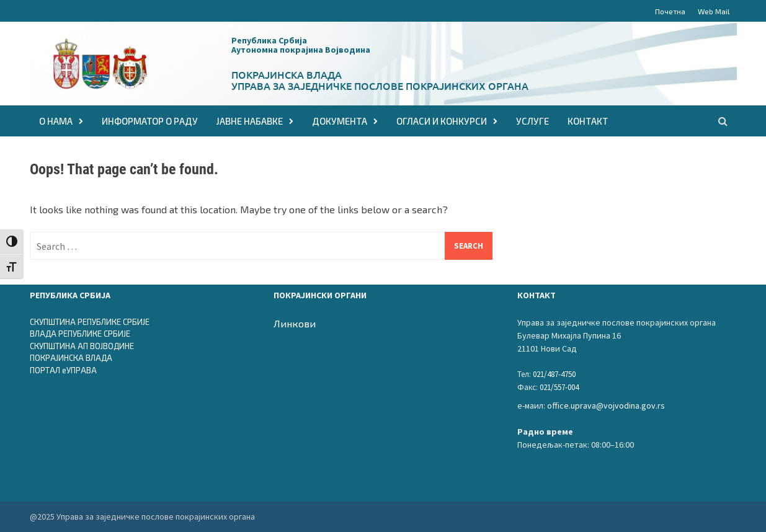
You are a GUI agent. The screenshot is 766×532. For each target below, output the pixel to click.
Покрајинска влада (287, 74)
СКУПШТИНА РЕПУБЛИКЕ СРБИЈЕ (90, 322)
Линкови (295, 323)
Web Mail (714, 11)
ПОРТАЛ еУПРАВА (63, 370)
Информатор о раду (150, 121)
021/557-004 (559, 387)
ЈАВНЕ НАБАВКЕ (250, 121)
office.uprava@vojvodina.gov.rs (606, 406)
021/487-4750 (554, 374)
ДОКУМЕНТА (340, 121)
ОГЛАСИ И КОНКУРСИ (442, 121)
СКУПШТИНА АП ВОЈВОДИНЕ (82, 346)
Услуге (532, 121)
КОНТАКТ (588, 121)
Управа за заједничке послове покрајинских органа (380, 86)
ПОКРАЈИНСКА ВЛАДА (71, 358)
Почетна (670, 11)
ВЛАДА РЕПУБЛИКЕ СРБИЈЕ (80, 334)
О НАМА (56, 121)
